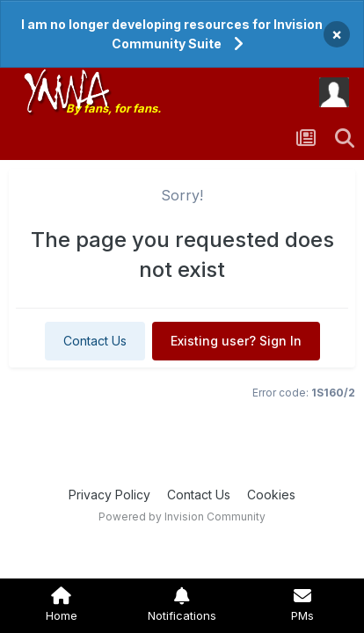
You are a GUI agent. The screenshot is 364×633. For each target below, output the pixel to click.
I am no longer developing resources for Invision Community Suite (172, 34)
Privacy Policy (109, 495)
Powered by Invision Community (182, 517)
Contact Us (95, 341)
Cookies (271, 495)
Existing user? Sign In (236, 341)
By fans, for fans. (113, 108)
